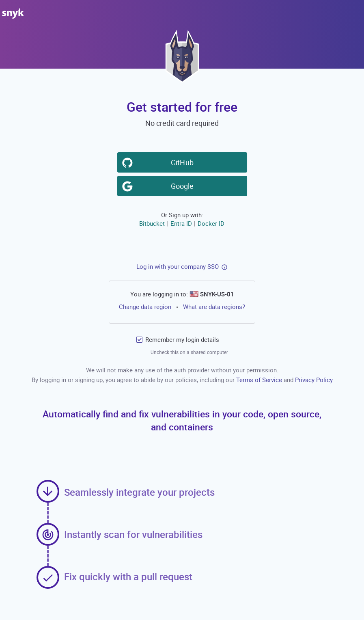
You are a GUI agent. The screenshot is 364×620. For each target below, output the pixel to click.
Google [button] (183, 186)
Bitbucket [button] (152, 223)
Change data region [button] (145, 307)
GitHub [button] (183, 162)
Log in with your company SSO (178, 266)
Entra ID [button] (181, 223)
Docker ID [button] (211, 223)
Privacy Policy (314, 380)
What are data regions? (214, 307)
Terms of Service (260, 380)
